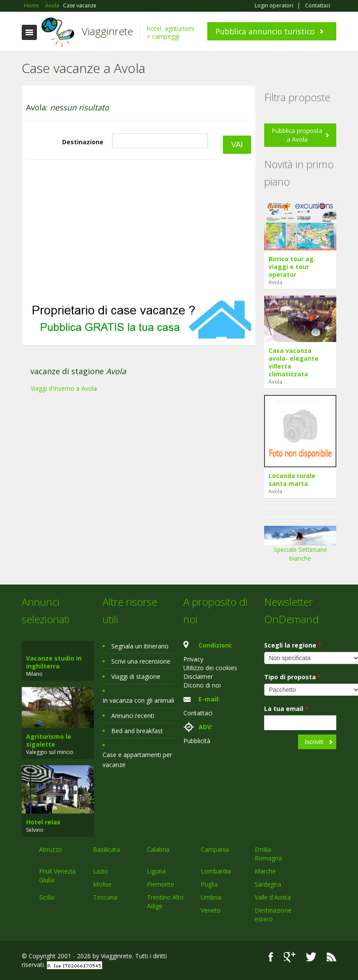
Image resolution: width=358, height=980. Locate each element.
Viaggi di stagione (136, 676)
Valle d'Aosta (273, 897)
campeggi (166, 36)
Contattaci (318, 6)
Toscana (105, 897)
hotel (154, 28)
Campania (215, 849)
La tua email (286, 709)
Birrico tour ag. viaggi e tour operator (292, 267)
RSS (331, 957)
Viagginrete (107, 31)
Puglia (209, 884)
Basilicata (106, 849)
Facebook (271, 957)
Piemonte (161, 884)
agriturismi (179, 28)
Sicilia (47, 897)
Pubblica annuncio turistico (265, 31)
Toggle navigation (29, 32)
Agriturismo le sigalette (49, 740)
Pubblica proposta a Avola (297, 135)
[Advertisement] (139, 230)
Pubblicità (197, 741)
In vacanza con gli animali (138, 700)
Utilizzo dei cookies (210, 668)
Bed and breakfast (137, 731)
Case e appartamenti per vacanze (137, 760)
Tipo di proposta (293, 677)
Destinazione (83, 142)
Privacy (193, 659)
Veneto (211, 910)
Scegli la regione (293, 645)
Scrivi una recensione (141, 661)
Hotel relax (43, 822)
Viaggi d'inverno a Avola (64, 388)
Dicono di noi (202, 685)
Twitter (311, 957)
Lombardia (216, 871)
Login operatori (274, 6)
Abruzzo (51, 849)
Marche (265, 871)
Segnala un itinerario (140, 646)
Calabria (158, 849)
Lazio (101, 871)
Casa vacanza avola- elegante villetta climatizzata (293, 362)
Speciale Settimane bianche (300, 547)
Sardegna (268, 884)
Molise (102, 884)
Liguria (156, 871)
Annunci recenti (133, 716)
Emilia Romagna (268, 854)
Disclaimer (198, 676)
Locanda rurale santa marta (292, 480)
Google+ (290, 957)
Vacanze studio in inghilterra (54, 662)
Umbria (211, 897)
